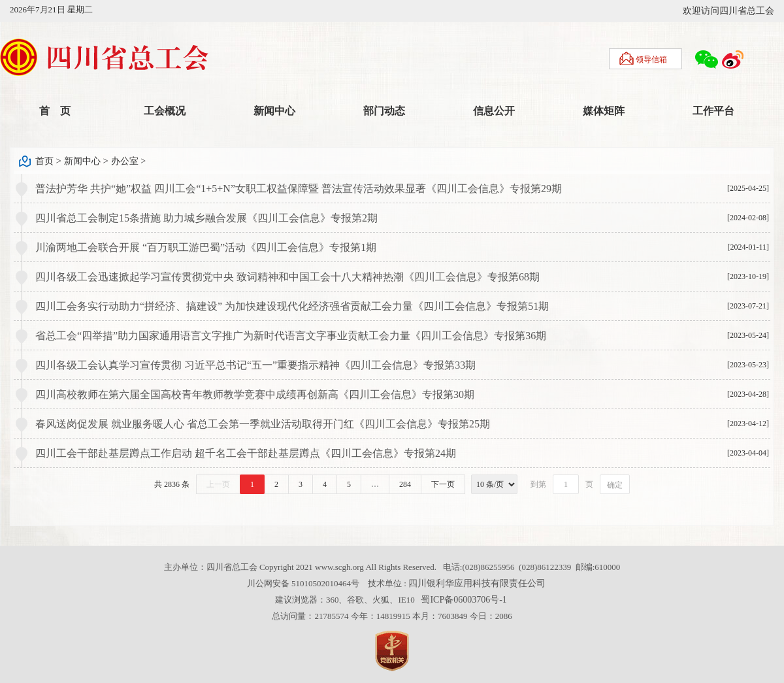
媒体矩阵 (604, 111)
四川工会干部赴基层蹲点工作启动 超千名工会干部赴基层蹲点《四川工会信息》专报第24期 (246, 453)
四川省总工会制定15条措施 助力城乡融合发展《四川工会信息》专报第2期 (206, 218)
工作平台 (713, 111)
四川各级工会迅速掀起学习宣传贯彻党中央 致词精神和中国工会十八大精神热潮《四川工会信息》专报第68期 (287, 277)
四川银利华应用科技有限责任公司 (477, 583)
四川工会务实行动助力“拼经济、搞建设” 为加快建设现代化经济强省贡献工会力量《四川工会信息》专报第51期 (292, 306)
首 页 (55, 111)
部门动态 (384, 111)
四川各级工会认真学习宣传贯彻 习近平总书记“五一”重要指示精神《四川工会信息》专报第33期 (255, 365)
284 (405, 484)
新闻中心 (274, 111)
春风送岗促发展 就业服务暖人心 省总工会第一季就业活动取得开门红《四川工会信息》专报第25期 (263, 424)
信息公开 (494, 111)
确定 (615, 485)
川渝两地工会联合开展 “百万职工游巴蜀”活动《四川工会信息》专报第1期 (206, 247)
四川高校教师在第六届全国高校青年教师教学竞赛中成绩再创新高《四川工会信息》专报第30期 (255, 394)
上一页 (218, 484)
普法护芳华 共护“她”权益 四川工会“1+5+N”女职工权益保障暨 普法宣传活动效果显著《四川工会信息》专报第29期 (299, 189)
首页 (44, 161)
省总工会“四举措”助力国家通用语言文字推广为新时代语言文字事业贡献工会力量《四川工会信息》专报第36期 (291, 336)
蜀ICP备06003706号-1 (464, 600)
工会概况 (165, 111)
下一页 (443, 484)
